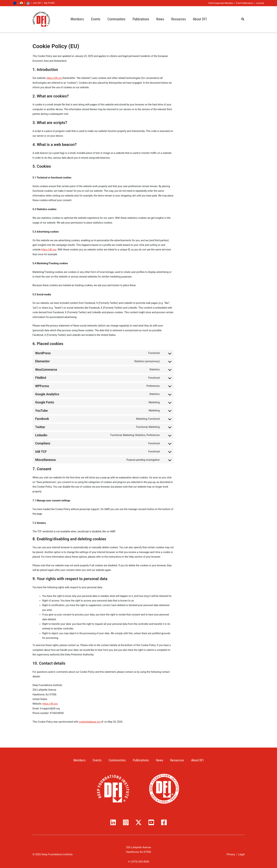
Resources (179, 760)
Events (96, 760)
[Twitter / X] (138, 823)
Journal (241, 3)
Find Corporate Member (202, 3)
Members (77, 760)
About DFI (200, 760)
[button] (243, 19)
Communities (116, 760)
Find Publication (225, 3)
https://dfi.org (54, 78)
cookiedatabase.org (90, 722)
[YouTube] (151, 823)
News (160, 760)
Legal (241, 855)
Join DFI (56, 3)
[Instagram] (126, 823)
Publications (141, 760)
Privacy (231, 855)
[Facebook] (164, 823)
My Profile (69, 3)
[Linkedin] (113, 823)
